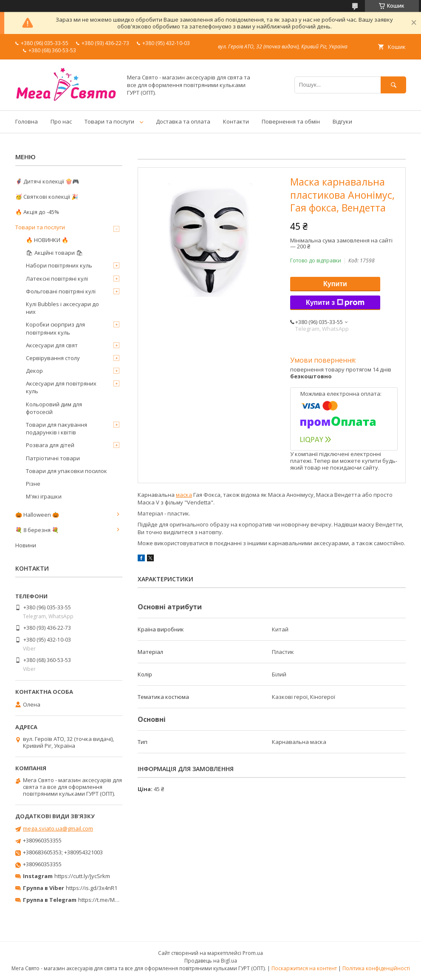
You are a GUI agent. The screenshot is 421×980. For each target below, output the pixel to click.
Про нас (61, 121)
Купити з (335, 303)
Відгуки (342, 121)
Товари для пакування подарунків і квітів (57, 428)
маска (184, 495)
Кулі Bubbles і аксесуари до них (62, 308)
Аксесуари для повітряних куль (61, 387)
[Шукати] (393, 85)
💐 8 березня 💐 (37, 530)
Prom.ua (253, 953)
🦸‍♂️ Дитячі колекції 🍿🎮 (47, 181)
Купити (335, 284)
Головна (27, 121)
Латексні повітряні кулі (57, 279)
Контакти (236, 121)
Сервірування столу (53, 358)
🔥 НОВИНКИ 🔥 (47, 240)
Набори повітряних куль (59, 265)
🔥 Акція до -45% (37, 212)
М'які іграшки (44, 496)
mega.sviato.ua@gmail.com (58, 828)
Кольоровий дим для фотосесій (54, 408)
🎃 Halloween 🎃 (37, 515)
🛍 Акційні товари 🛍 (55, 253)
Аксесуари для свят (52, 345)
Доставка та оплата (183, 121)
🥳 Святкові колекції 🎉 (47, 197)
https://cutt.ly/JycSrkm (82, 876)
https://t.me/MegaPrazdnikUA (116, 900)
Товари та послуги (109, 121)
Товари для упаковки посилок (66, 471)
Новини (26, 545)
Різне (33, 484)
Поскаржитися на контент (304, 968)
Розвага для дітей (50, 445)
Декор (34, 371)
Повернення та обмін (291, 121)
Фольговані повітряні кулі (61, 291)
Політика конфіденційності (376, 968)
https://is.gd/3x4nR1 (92, 888)
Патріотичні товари (53, 458)
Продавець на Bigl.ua (211, 961)
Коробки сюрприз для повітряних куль (55, 328)
